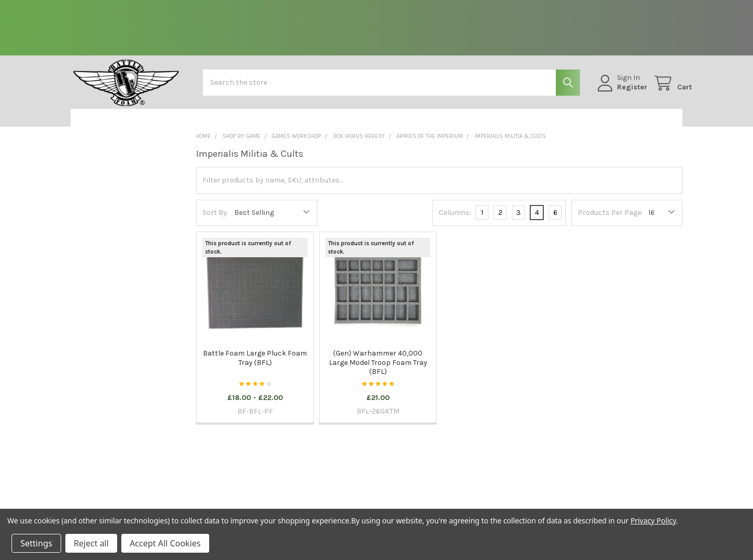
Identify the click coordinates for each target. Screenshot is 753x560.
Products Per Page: (610, 220)
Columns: (455, 219)
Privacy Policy (653, 521)
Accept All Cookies (165, 543)
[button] (125, 125)
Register (623, 92)
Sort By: (215, 220)
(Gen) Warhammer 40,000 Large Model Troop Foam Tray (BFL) (378, 370)
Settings (36, 543)
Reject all (91, 543)
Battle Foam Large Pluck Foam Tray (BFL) (255, 365)
